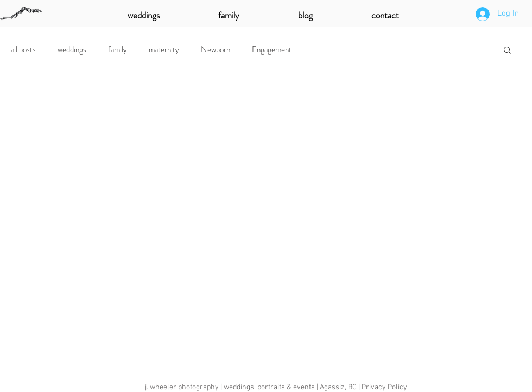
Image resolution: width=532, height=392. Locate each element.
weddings (72, 49)
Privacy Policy (384, 387)
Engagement (272, 49)
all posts (23, 49)
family (118, 49)
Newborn (216, 49)
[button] (507, 51)
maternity (164, 49)
